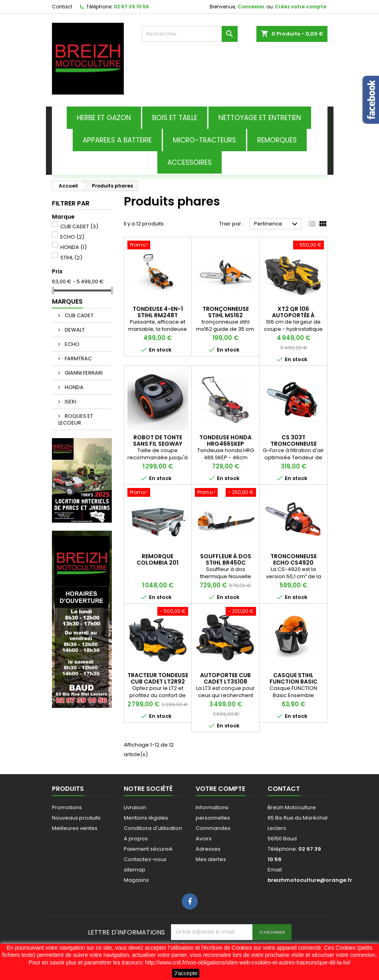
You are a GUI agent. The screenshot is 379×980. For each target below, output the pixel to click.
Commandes (213, 828)
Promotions (67, 807)
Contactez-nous (145, 859)
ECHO (72, 237)
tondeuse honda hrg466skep (225, 441)
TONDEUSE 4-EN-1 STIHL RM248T (158, 312)
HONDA (73, 247)
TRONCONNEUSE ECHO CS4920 (294, 559)
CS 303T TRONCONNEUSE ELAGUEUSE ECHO (294, 444)
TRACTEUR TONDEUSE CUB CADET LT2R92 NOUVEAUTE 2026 (158, 682)
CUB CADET (79, 226)
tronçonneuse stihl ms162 (226, 312)
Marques (67, 301)
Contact (62, 7)
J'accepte (186, 973)
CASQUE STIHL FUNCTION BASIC (294, 678)
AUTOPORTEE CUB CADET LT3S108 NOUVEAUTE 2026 (225, 682)
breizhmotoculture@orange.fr (310, 880)
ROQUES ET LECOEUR (76, 419)
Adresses (208, 849)
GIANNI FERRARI (83, 373)
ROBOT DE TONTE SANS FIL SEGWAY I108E (158, 444)
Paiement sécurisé (148, 849)
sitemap (135, 870)
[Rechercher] (190, 34)
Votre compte (220, 789)
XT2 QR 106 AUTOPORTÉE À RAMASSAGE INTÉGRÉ (294, 315)
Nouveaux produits (76, 818)
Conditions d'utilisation (153, 828)
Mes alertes (211, 859)
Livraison (135, 807)
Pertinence (277, 224)
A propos (136, 839)
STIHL (71, 258)
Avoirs (204, 839)
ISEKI (70, 402)
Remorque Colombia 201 (158, 559)
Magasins (136, 880)
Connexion (251, 7)
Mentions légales (146, 818)
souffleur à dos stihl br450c (226, 559)
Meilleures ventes (75, 828)
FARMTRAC (78, 359)
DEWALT (74, 330)
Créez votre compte (301, 7)
